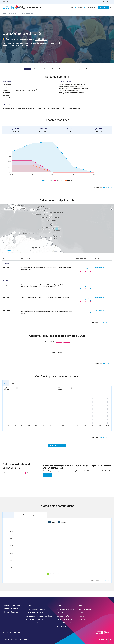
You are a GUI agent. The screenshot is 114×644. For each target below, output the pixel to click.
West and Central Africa (64, 626)
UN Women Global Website (12, 612)
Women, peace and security (35, 619)
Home (4, 13)
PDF (109, 187)
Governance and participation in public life (39, 616)
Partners (80, 7)
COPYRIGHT (101, 640)
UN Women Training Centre (12, 605)
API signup (82, 619)
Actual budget (60, 181)
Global (4, 2)
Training (109, 2)
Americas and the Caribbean (65, 609)
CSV (104, 187)
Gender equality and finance (35, 613)
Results (72, 7)
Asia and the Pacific (63, 616)
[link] (103, 270)
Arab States (60, 613)
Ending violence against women (36, 609)
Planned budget (48, 181)
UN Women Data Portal (10, 609)
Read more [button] (48, 475)
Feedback (82, 616)
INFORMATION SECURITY (25, 640)
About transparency (85, 609)
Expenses (70, 181)
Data (105, 2)
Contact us (82, 613)
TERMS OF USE (6, 640)
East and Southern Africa (64, 619)
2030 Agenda (91, 7)
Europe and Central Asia (64, 623)
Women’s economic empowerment (58, 574)
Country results (12, 13)
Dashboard (103, 7)
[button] (57, 229)
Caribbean (21, 13)
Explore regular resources (57, 445)
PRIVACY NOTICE (14, 640)
